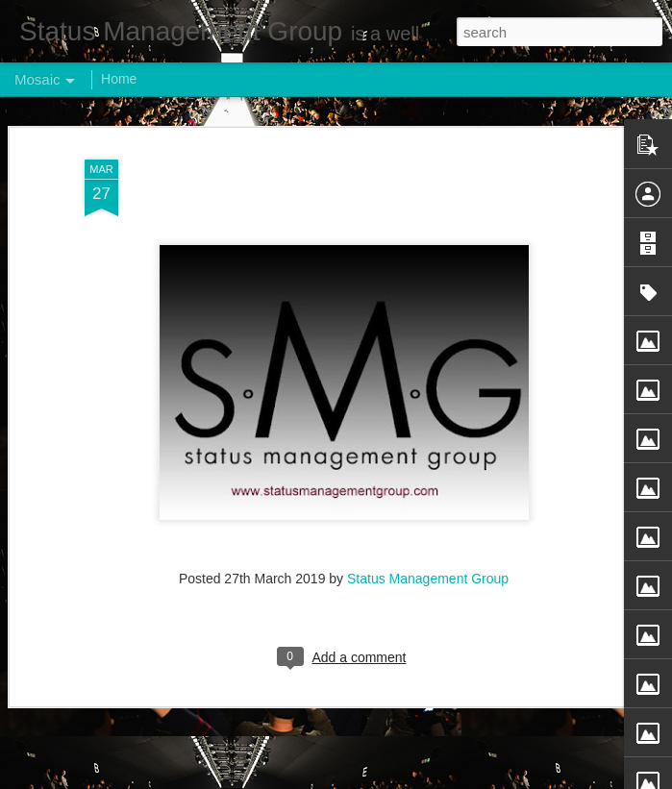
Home (119, 79)
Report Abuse (452, 778)
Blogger (397, 778)
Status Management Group (428, 513)
